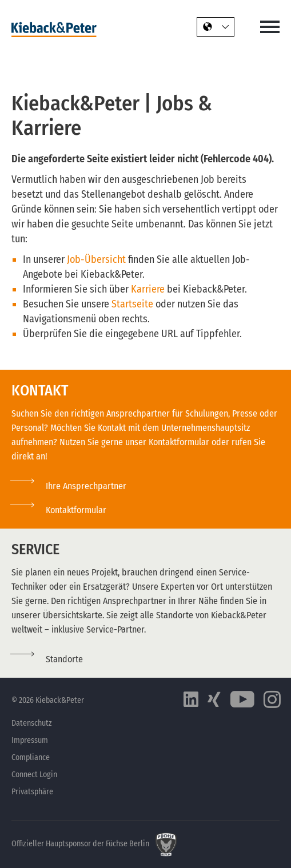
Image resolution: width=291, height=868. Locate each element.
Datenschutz (32, 723)
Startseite (133, 304)
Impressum (30, 740)
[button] (59, 510)
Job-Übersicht (96, 259)
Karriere (149, 289)
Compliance (31, 757)
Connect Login (34, 775)
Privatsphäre (32, 792)
